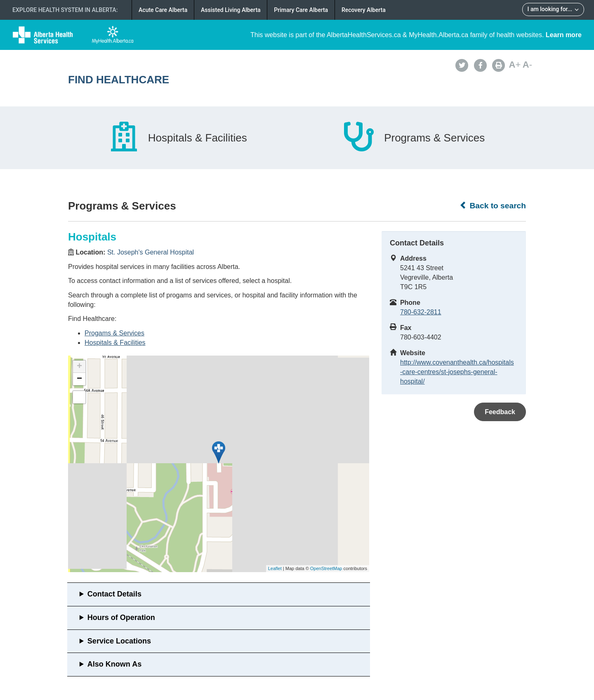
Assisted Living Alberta (231, 10)
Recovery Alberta (364, 10)
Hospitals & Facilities (115, 343)
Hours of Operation (121, 618)
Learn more (564, 35)
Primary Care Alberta (301, 10)
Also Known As (114, 664)
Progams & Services (114, 333)
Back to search (493, 205)
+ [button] (79, 367)
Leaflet (275, 568)
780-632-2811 (421, 312)
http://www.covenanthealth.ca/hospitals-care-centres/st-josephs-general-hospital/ (457, 372)
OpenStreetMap (326, 568)
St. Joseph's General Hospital (151, 252)
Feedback (500, 412)
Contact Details (114, 594)
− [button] (79, 379)
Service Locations (119, 641)
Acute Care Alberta (163, 10)
